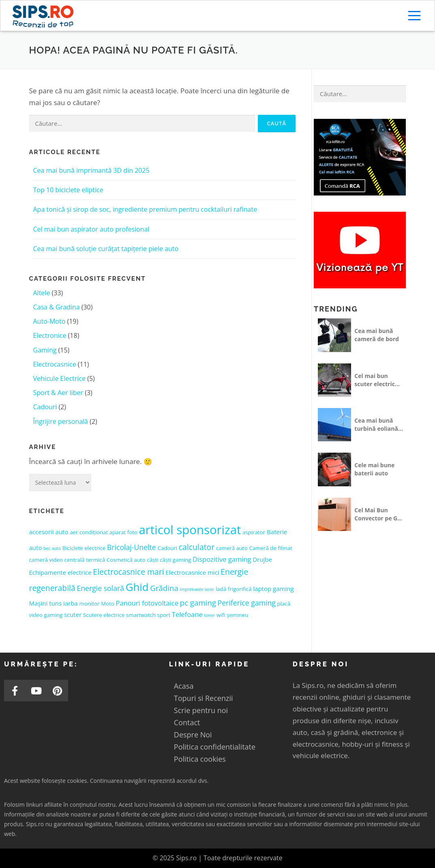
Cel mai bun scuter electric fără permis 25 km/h (375, 380)
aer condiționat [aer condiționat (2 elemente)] (89, 532)
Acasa (184, 686)
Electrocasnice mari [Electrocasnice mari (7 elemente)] (128, 572)
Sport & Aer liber (58, 393)
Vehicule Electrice (60, 378)
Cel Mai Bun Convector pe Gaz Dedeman (379, 514)
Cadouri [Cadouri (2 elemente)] (167, 548)
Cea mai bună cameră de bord (377, 335)
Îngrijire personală (61, 421)
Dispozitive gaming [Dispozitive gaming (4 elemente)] (222, 559)
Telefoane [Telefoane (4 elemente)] (187, 614)
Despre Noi (193, 735)
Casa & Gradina (57, 307)
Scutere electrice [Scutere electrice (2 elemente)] (104, 615)
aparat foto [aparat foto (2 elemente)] (123, 532)
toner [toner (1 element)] (209, 615)
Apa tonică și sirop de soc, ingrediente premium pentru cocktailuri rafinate (145, 209)
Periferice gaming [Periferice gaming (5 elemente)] (247, 603)
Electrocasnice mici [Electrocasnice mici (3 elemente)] (192, 572)
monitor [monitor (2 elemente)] (90, 604)
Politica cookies (200, 759)
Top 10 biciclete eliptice (68, 190)
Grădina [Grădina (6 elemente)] (164, 588)
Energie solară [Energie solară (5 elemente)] (100, 588)
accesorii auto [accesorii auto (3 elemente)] (49, 532)
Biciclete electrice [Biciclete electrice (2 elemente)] (84, 548)
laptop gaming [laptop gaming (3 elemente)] (273, 589)
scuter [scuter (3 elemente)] (73, 614)
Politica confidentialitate (215, 747)
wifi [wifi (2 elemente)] (221, 615)
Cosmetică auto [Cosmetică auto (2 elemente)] (126, 560)
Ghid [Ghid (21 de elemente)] (137, 587)
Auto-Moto (49, 321)
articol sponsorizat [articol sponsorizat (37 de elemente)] (190, 530)
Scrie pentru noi (201, 710)
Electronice (50, 335)
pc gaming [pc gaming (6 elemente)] (198, 603)
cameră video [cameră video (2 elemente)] (46, 560)
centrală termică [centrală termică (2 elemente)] (85, 560)
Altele (42, 293)
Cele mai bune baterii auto (374, 469)
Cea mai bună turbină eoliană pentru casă (376, 425)
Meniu (415, 16)
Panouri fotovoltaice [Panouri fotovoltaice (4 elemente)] (147, 603)
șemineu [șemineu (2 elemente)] (237, 615)
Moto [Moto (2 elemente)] (108, 604)
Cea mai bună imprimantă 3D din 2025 (91, 170)
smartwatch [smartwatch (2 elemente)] (141, 615)
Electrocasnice (55, 364)
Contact (187, 722)
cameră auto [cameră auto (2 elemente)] (232, 548)
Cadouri (45, 407)
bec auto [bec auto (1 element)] (52, 548)
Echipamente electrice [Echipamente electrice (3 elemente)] (60, 572)
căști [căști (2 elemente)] (152, 560)
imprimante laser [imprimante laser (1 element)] (197, 589)
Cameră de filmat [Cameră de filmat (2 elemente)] (271, 548)
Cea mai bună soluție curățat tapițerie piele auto (106, 249)
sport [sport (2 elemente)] (164, 615)
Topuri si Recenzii (204, 698)
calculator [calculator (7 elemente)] (197, 547)
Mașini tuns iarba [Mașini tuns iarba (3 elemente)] (54, 603)
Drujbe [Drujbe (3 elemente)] (262, 559)
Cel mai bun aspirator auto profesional (91, 229)
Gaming (45, 350)
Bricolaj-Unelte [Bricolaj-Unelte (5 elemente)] (132, 547)
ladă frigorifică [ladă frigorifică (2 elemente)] (234, 589)
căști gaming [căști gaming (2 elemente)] (175, 560)
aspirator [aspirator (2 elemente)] (254, 532)
